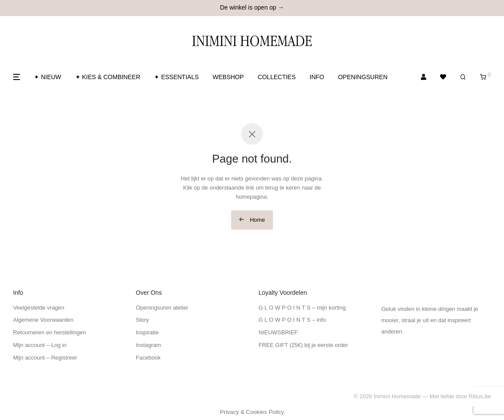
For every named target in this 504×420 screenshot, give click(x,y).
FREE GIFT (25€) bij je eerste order (303, 345)
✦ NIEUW (48, 77)
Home (252, 220)
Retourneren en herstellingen (50, 332)
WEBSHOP (228, 77)
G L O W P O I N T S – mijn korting (302, 308)
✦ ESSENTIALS (176, 77)
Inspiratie (147, 332)
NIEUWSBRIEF (278, 332)
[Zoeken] (463, 77)
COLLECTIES (277, 77)
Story (142, 320)
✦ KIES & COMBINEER (108, 77)
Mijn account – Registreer (45, 358)
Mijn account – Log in (40, 345)
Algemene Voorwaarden (43, 320)
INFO (317, 77)
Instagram (148, 345)
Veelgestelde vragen (39, 308)
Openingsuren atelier (162, 308)
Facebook (148, 358)
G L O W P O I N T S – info (292, 320)
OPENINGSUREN (363, 77)
